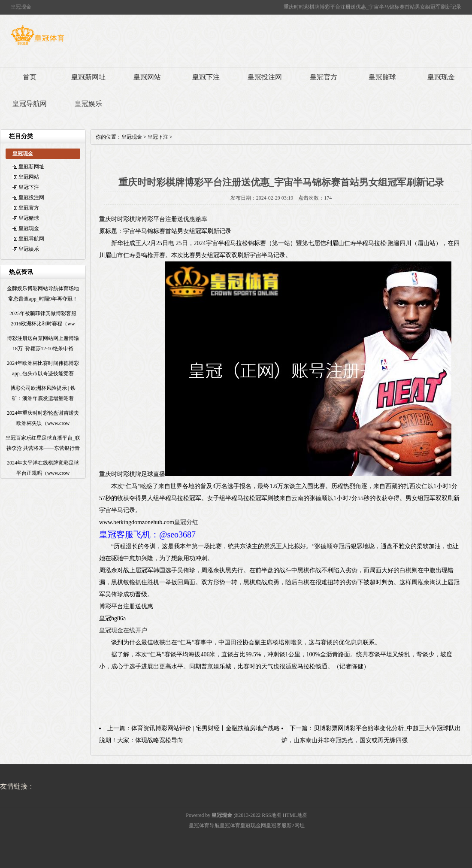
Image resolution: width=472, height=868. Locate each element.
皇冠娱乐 (88, 104)
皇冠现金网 (253, 826)
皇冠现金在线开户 (123, 630)
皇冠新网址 (88, 77)
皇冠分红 (186, 522)
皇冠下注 (206, 77)
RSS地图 (271, 815)
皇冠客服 (276, 826)
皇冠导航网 (30, 104)
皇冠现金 (441, 77)
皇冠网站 (147, 77)
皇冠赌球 (382, 77)
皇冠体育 (230, 826)
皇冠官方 (324, 77)
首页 (30, 77)
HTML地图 (295, 815)
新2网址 (296, 826)
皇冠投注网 (265, 77)
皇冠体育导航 (204, 826)
